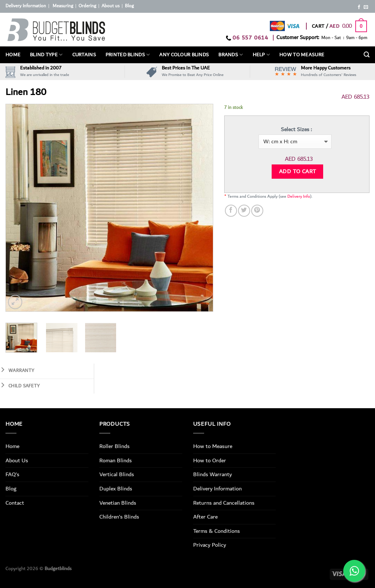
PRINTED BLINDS (128, 55)
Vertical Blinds (117, 474)
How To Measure (302, 55)
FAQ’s (12, 474)
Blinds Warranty (213, 474)
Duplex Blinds (116, 489)
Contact (15, 503)
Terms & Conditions (217, 531)
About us (110, 6)
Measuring (63, 6)
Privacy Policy (210, 545)
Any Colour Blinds (184, 55)
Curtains (84, 55)
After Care (205, 517)
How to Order (210, 460)
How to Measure (213, 446)
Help (261, 55)
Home (13, 55)
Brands (231, 55)
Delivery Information (26, 6)
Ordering (87, 6)
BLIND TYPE (46, 55)
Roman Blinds (116, 460)
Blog (129, 6)
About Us (17, 460)
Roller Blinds (114, 446)
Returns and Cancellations (224, 503)
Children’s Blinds (119, 517)
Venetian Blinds (118, 503)
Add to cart (298, 171)
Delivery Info (299, 196)
